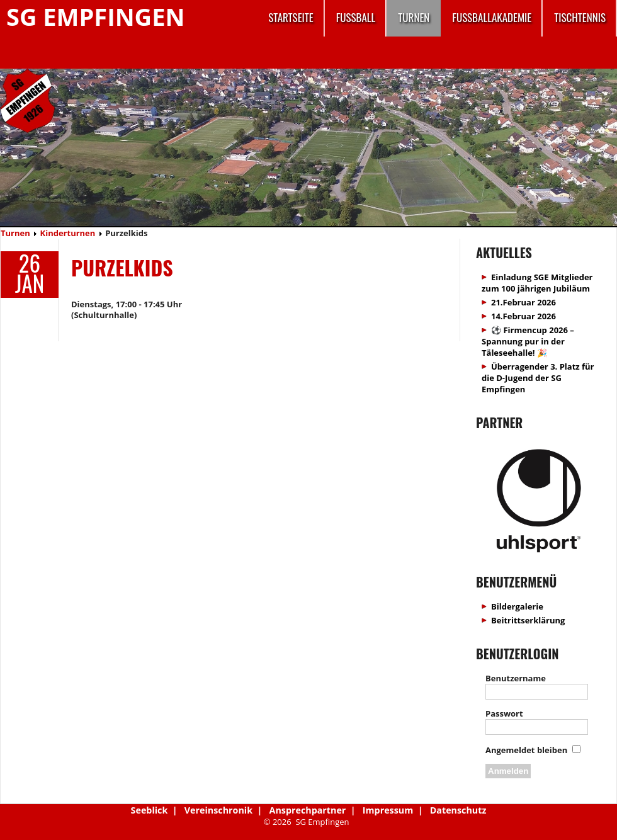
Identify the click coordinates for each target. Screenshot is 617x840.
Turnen (414, 17)
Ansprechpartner (308, 810)
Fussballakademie (492, 17)
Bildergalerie (517, 606)
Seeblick (150, 810)
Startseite (291, 17)
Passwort (504, 713)
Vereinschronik (218, 810)
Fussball (356, 17)
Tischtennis (580, 17)
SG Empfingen (95, 16)
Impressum (388, 810)
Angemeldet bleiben (526, 750)
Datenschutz (458, 810)
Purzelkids (122, 267)
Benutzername (516, 678)
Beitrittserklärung (528, 620)
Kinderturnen (68, 233)
